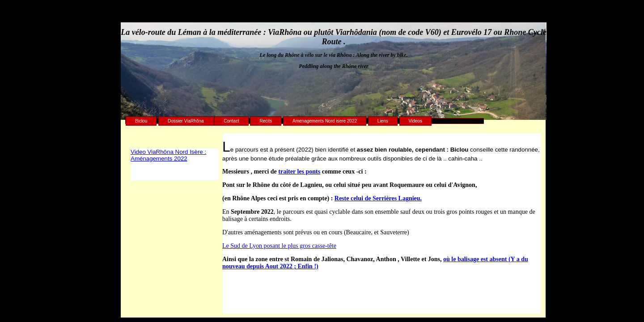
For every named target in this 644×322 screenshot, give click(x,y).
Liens (383, 121)
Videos (415, 121)
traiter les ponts (299, 172)
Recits (266, 121)
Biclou (141, 121)
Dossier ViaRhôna (186, 121)
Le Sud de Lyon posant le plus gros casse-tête (279, 246)
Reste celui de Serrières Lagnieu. (378, 198)
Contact (231, 121)
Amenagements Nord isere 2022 (325, 121)
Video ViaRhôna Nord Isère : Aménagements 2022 (168, 155)
